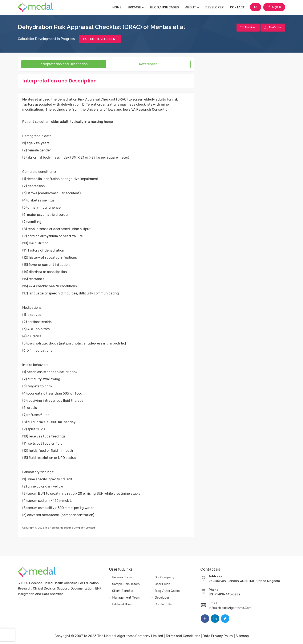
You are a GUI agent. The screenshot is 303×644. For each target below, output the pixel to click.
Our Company (164, 578)
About (193, 7)
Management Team (126, 598)
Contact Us (163, 604)
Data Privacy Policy (218, 636)
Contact (238, 7)
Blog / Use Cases (165, 7)
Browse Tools (122, 578)
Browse (136, 7)
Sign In (274, 7)
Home (117, 7)
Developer (215, 7)
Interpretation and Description (64, 64)
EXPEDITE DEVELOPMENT (100, 39)
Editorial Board (123, 604)
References (148, 64)
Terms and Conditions (183, 636)
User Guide (162, 584)
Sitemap (242, 636)
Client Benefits (123, 591)
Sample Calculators (126, 584)
